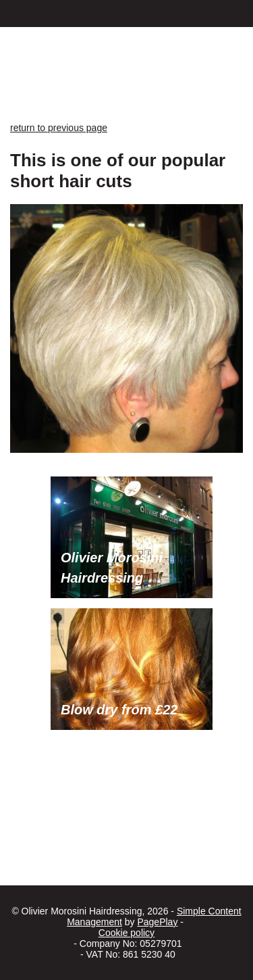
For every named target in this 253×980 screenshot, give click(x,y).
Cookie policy (126, 933)
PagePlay (157, 922)
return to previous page (59, 128)
